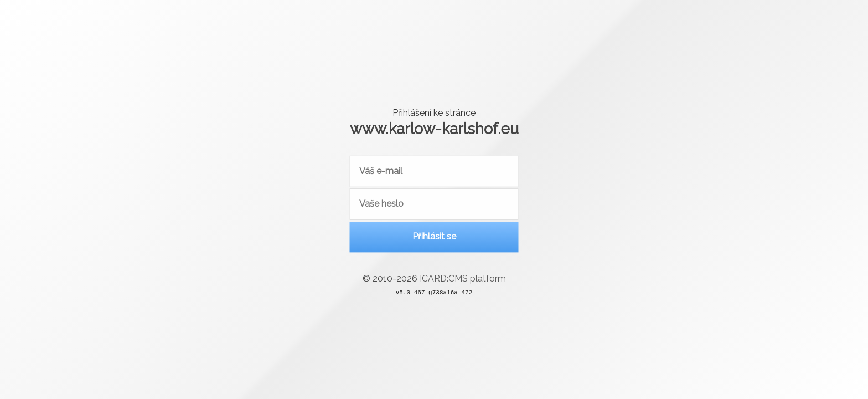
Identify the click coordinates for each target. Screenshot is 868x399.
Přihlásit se (434, 239)
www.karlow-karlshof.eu (434, 129)
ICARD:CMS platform (463, 281)
